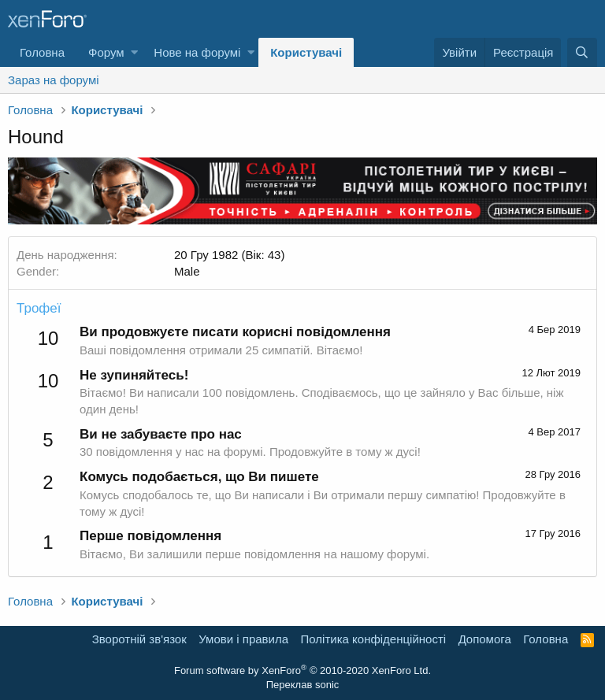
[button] (134, 52)
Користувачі (306, 52)
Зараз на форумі (54, 80)
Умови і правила (243, 639)
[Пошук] (582, 52)
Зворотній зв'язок (139, 639)
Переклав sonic (303, 685)
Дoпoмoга (485, 639)
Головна (42, 52)
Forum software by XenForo (302, 670)
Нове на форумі (197, 52)
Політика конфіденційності (374, 639)
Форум (106, 52)
